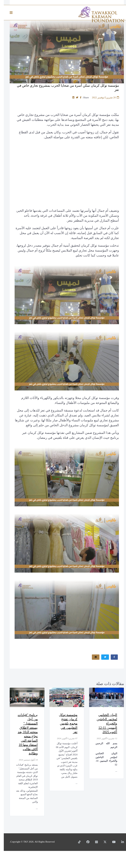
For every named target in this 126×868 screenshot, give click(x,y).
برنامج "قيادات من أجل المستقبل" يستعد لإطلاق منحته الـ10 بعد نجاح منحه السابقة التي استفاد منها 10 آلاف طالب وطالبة (23, 737)
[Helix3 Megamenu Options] (8, 13)
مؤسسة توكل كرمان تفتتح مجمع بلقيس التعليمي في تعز (63, 725)
